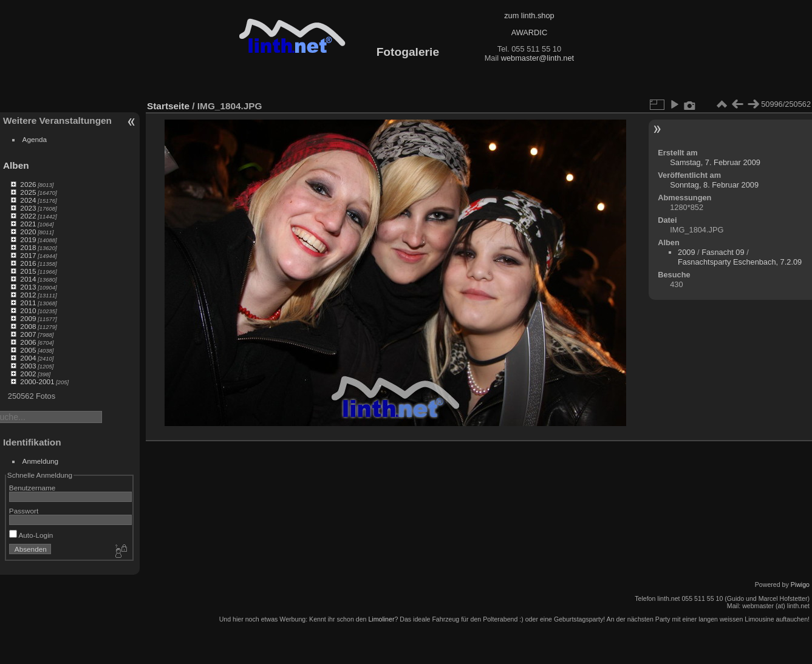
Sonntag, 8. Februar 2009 (714, 185)
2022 (28, 216)
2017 (28, 255)
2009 (28, 318)
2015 (28, 271)
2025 (28, 192)
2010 (28, 310)
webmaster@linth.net (537, 58)
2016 (28, 263)
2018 (28, 247)
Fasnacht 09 (723, 252)
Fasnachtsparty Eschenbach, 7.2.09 (740, 262)
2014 (28, 279)
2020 (28, 232)
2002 (28, 374)
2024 (28, 200)
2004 (28, 358)
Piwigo (800, 584)
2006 (28, 342)
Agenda (35, 139)
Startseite (168, 106)
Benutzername (32, 488)
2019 (28, 239)
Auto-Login (31, 535)
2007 (28, 334)
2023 (28, 208)
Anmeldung (41, 461)
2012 (28, 295)
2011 (28, 303)
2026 (28, 184)
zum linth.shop (529, 15)
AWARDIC (529, 32)
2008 (28, 326)
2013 (28, 287)
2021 (28, 224)
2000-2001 (37, 381)
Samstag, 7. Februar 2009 (715, 162)
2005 (28, 350)
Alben (16, 165)
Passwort (24, 511)
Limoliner (381, 619)
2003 (28, 366)
